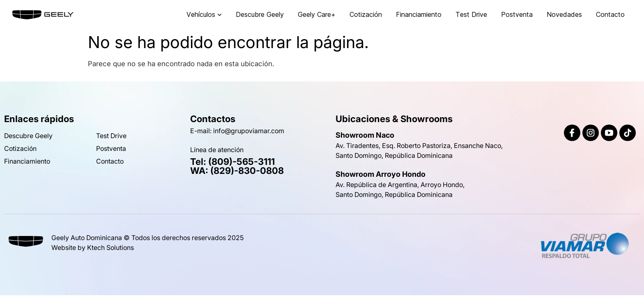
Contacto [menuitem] (610, 14)
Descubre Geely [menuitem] (260, 14)
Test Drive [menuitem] (471, 14)
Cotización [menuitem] (366, 14)
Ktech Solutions (110, 247)
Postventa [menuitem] (517, 14)
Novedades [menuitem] (564, 14)
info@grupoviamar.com (249, 131)
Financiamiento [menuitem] (419, 14)
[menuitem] (204, 15)
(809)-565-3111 (241, 162)
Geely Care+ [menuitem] (317, 14)
